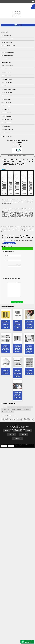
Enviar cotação (17, 302)
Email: (13, 260)
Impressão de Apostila (7, 76)
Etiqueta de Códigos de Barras (8, 46)
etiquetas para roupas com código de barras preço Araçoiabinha (29, 324)
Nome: (13, 256)
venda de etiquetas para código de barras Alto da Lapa (6, 324)
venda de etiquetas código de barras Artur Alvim (6, 348)
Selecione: (4, 407)
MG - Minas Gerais (11, 409)
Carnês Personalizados (7, 42)
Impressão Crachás (6, 73)
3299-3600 (18, 12)
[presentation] (12, 273)
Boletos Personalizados (7, 39)
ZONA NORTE (11, 407)
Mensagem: (12, 290)
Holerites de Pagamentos (7, 69)
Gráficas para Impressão (7, 66)
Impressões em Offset (6, 123)
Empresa (17, 430)
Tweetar (4, 170)
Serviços (18, 25)
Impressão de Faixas (6, 99)
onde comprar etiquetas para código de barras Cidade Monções (17, 349)
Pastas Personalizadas (7, 136)
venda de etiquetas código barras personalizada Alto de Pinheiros (17, 373)
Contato (23, 434)
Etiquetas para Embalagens (8, 52)
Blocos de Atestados (6, 36)
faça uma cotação (9, 243)
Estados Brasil (18, 407)
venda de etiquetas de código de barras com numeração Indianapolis (29, 349)
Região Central (20, 409)
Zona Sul (10, 412)
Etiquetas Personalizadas (8, 56)
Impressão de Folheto (6, 103)
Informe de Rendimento (7, 133)
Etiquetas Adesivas (6, 49)
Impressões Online (6, 126)
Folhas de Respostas (6, 62)
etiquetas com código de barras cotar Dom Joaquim (29, 371)
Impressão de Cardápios (7, 83)
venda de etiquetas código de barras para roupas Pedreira (17, 325)
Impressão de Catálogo (7, 93)
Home (6, 430)
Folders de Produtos (6, 59)
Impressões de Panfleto (7, 116)
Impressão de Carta (6, 86)
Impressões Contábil (6, 110)
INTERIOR (4, 409)
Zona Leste (27, 409)
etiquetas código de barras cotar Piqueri (6, 371)
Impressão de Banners (7, 79)
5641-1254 (18, 16)
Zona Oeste (5, 412)
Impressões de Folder (6, 113)
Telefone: (14, 266)
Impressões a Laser (6, 106)
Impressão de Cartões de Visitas (9, 89)
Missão (29, 430)
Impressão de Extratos (7, 96)
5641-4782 (18, 14)
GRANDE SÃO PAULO (27, 407)
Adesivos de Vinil (5, 32)
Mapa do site (18, 438)
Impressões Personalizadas (8, 130)
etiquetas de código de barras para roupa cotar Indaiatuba (17, 396)
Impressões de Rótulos (7, 120)
